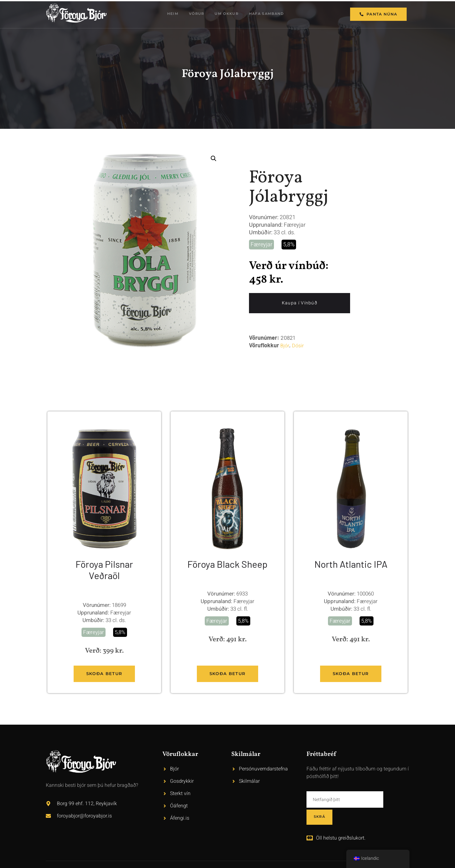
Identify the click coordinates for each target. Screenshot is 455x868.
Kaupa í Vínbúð (300, 303)
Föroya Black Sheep (227, 564)
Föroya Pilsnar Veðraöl (104, 570)
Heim (169, 14)
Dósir (298, 346)
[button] (214, 159)
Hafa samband (270, 14)
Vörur (195, 14)
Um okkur (227, 14)
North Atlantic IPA (351, 564)
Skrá (396, 800)
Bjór (285, 346)
